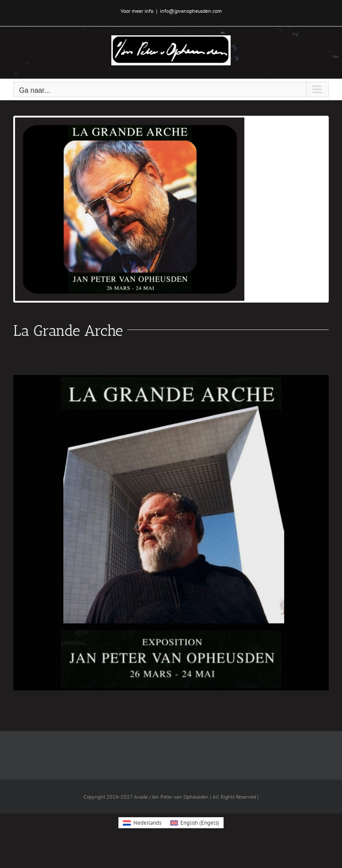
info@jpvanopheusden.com (191, 11)
